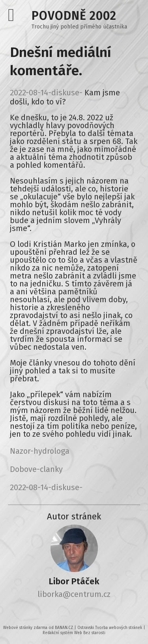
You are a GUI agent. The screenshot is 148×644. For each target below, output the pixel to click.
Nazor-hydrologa (40, 451)
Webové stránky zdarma (25, 628)
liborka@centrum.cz (74, 594)
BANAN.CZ (64, 628)
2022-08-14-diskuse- (46, 93)
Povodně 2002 (74, 16)
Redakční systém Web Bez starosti (74, 633)
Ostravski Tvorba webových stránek (110, 628)
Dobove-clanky (36, 469)
